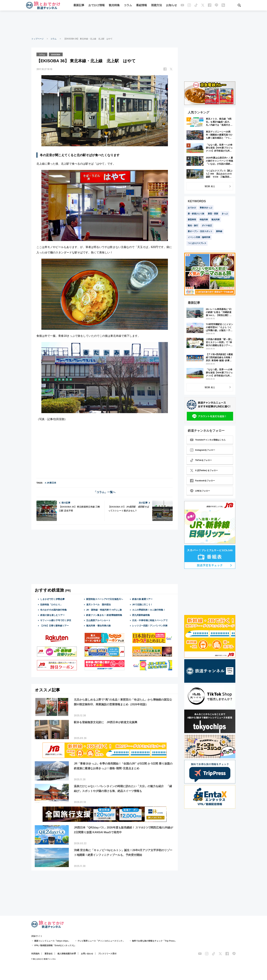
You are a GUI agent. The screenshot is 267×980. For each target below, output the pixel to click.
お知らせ (171, 6)
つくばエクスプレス (197, 243)
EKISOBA (56, 54)
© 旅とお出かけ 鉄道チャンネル (44, 959)
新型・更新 (213, 214)
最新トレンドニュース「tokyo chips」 (52, 941)
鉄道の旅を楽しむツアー (52, 615)
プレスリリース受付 (107, 954)
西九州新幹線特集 (141, 615)
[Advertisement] (133, 24)
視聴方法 (156, 6)
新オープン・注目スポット (200, 231)
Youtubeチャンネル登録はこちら (208, 440)
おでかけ (192, 208)
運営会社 (49, 954)
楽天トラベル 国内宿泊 (98, 604)
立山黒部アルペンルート (98, 620)
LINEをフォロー (200, 491)
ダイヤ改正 (207, 226)
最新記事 (79, 6)
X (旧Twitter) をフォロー (204, 470)
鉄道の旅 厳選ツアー (142, 599)
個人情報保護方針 (66, 954)
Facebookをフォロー (202, 481)
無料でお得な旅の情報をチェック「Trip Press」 (154, 941)
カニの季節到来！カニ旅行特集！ (149, 609)
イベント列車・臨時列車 (199, 237)
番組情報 (142, 6)
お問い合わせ (87, 954)
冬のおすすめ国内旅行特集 (53, 609)
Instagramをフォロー (203, 450)
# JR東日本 (50, 483)
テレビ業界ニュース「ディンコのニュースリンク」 (101, 941)
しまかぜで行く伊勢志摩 (52, 599)
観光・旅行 (193, 226)
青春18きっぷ (206, 208)
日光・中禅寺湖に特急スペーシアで (150, 620)
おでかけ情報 (97, 6)
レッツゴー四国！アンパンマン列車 (150, 625)
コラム (128, 6)
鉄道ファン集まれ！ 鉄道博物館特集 (104, 615)
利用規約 (35, 954)
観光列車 (216, 220)
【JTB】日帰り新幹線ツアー (55, 625)
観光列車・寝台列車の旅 (98, 625)
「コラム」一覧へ (105, 492)
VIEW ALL (210, 186)
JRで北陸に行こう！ (142, 604)
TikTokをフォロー (201, 460)
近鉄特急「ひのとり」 (51, 604)
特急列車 (204, 220)
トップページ (37, 39)
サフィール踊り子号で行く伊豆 (56, 620)
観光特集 (114, 6)
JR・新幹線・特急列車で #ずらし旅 (104, 609)
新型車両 (192, 220)
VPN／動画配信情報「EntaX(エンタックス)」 (55, 945)
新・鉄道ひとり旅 (196, 214)
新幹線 (219, 231)
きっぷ (225, 214)
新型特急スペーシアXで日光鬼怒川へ (105, 599)
